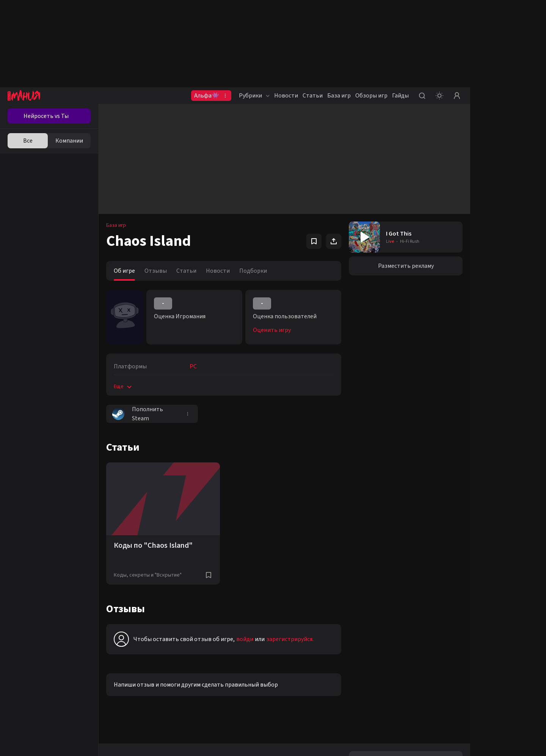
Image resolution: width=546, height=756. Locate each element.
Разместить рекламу (406, 266)
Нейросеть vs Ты (46, 116)
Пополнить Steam (138, 414)
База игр (339, 96)
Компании (69, 141)
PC (193, 366)
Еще (123, 387)
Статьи (313, 96)
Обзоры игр (371, 96)
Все (28, 141)
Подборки (253, 271)
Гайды (400, 96)
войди (245, 639)
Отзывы (156, 271)
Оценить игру (272, 330)
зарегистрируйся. (290, 639)
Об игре (124, 271)
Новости (286, 96)
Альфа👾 (207, 96)
